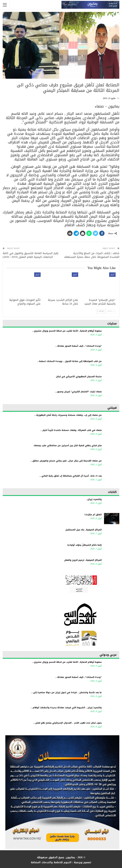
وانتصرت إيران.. (94, 499)
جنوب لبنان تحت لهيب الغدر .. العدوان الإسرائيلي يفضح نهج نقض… (67, 723)
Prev (111, 311)
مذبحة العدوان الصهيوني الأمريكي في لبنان (79, 377)
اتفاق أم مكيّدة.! (93, 515)
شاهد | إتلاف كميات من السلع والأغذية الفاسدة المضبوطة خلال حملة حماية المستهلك (92, 255)
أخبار (112, 275)
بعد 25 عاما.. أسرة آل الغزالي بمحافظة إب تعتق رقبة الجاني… (71, 476)
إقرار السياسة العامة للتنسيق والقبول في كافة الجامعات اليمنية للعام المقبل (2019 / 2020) (30, 255)
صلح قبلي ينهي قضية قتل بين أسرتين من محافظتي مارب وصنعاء (68, 445)
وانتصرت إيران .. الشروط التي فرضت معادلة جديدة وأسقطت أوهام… (66, 708)
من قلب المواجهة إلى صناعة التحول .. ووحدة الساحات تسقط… (69, 361)
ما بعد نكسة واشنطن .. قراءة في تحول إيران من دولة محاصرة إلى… (66, 692)
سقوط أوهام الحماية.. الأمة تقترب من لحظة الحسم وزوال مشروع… (67, 331)
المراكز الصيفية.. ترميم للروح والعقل (83, 560)
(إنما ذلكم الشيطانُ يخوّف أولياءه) (84, 545)
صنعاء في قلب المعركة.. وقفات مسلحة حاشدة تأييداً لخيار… (71, 430)
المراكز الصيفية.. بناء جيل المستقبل (84, 530)
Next (101, 311)
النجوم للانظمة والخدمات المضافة (51, 862)
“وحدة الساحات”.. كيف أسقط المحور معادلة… (78, 346)
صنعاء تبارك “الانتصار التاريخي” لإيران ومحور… (78, 392)
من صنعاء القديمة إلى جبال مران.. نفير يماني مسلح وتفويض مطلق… (66, 461)
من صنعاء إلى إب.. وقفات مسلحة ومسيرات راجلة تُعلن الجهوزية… (68, 415)
